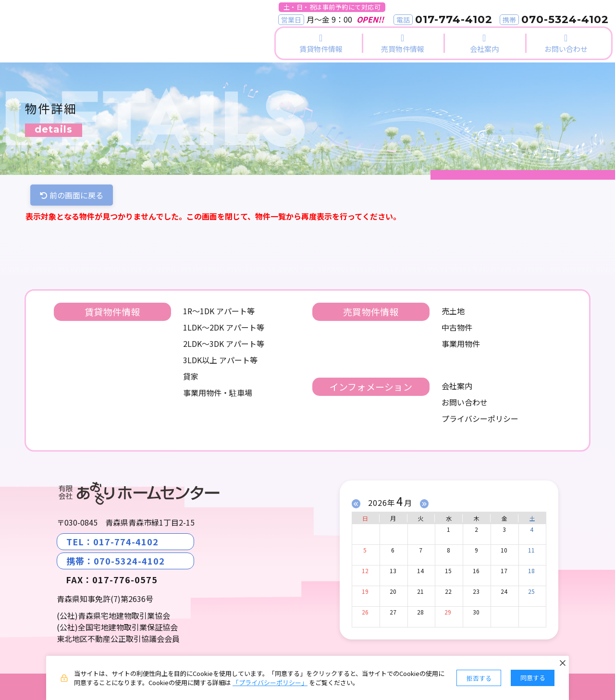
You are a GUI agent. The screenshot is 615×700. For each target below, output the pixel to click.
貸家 (191, 376)
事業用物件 (461, 344)
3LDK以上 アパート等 (220, 360)
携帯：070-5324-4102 (116, 561)
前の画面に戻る (72, 195)
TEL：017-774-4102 (112, 541)
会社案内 (457, 386)
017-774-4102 (454, 20)
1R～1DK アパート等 (219, 311)
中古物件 (457, 327)
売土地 (453, 311)
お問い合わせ (465, 402)
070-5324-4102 (565, 20)
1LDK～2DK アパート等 (224, 327)
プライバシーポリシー (480, 418)
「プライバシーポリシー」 (270, 682)
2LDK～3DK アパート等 (224, 344)
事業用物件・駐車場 (218, 393)
